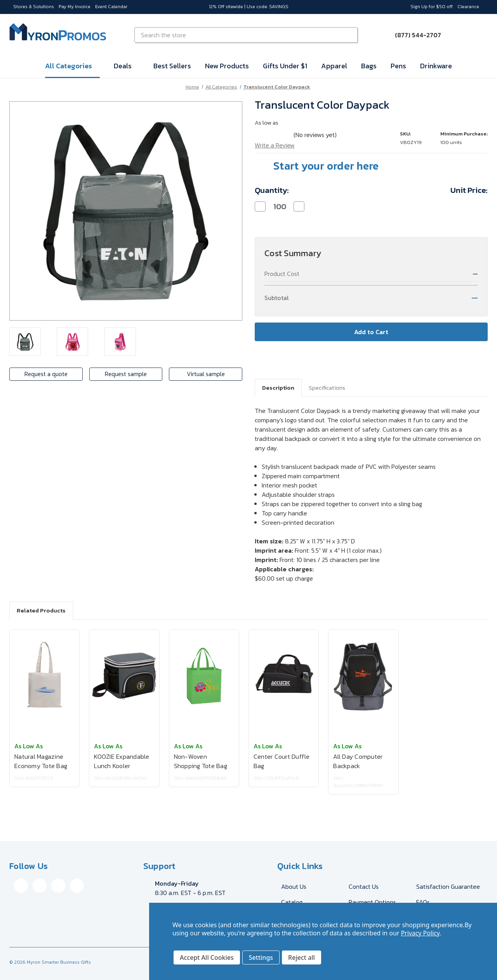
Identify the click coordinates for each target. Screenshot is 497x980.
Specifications (327, 388)
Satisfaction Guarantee (448, 886)
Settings (261, 957)
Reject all (302, 957)
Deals (127, 66)
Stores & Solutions (34, 7)
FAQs (423, 902)
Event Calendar (111, 7)
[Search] (351, 35)
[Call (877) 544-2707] (413, 35)
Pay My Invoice (75, 7)
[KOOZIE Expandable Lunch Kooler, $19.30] (124, 676)
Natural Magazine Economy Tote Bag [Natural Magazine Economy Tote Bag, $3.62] (41, 761)
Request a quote (45, 374)
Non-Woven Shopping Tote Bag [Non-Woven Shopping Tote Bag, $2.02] (201, 761)
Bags (369, 66)
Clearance (468, 7)
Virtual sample (207, 374)
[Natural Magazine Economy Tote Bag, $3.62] (44, 676)
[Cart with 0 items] (478, 35)
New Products (227, 66)
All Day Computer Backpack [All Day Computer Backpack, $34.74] (358, 761)
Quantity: (272, 190)
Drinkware (436, 66)
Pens (398, 66)
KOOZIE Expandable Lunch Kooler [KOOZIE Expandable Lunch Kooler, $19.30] (122, 761)
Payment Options (372, 902)
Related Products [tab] (41, 610)
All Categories (72, 66)
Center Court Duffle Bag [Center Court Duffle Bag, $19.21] (282, 761)
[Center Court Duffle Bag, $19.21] (284, 676)
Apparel (334, 66)
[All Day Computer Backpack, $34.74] (363, 676)
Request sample (126, 374)
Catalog (292, 902)
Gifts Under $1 (285, 66)
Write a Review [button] (275, 145)
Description (278, 388)
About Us (294, 886)
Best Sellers (172, 66)
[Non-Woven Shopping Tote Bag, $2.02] (204, 676)
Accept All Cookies (207, 957)
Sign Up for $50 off (432, 7)
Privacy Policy (420, 933)
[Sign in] (460, 35)
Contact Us (364, 886)
